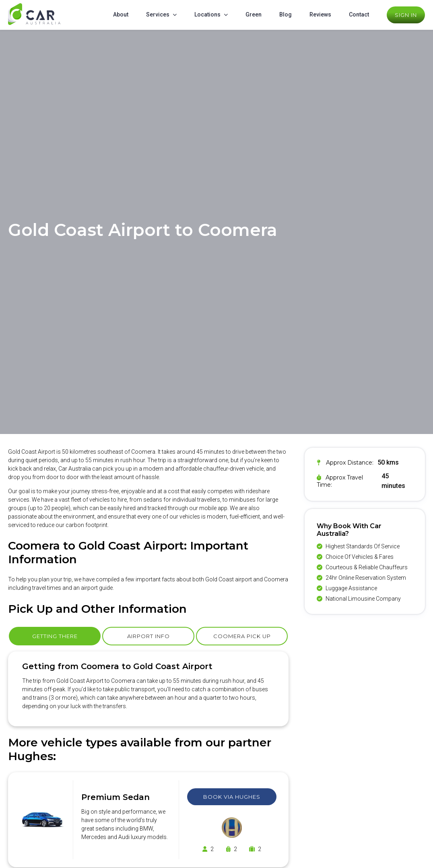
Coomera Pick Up (242, 636)
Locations (207, 14)
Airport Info (148, 636)
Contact (359, 14)
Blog (286, 14)
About (121, 14)
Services (158, 14)
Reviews (320, 14)
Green (254, 14)
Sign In (406, 15)
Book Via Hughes (232, 797)
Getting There (55, 636)
